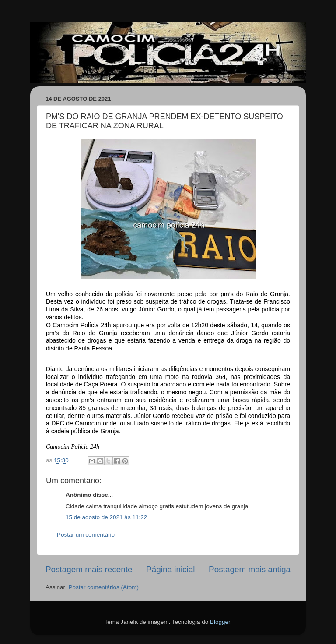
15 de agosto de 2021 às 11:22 (106, 517)
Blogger (220, 622)
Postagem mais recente (89, 569)
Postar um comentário (86, 535)
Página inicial (170, 569)
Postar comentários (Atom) (104, 587)
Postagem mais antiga (250, 569)
